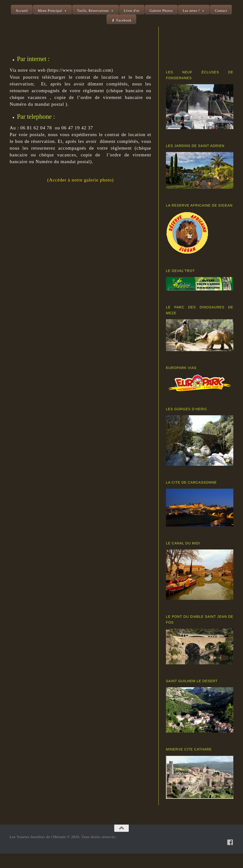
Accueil (22, 11)
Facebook (124, 20)
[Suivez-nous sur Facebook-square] (230, 857)
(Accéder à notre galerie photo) (81, 194)
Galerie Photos (161, 11)
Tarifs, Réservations (93, 11)
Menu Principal (50, 11)
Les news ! (191, 11)
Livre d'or (132, 11)
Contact (221, 11)
